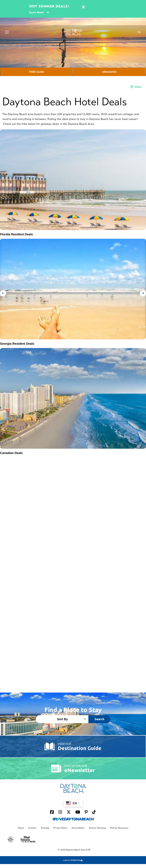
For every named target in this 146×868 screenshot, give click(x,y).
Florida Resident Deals (16, 234)
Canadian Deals (11, 453)
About (21, 828)
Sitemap (45, 828)
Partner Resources (119, 828)
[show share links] (136, 87)
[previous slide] (3, 293)
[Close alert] (83, 7)
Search (99, 719)
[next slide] (143, 293)
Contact (32, 828)
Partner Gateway (97, 828)
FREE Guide (36, 72)
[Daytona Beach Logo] (73, 32)
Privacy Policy (60, 828)
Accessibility (78, 828)
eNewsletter (109, 72)
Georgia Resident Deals (17, 344)
